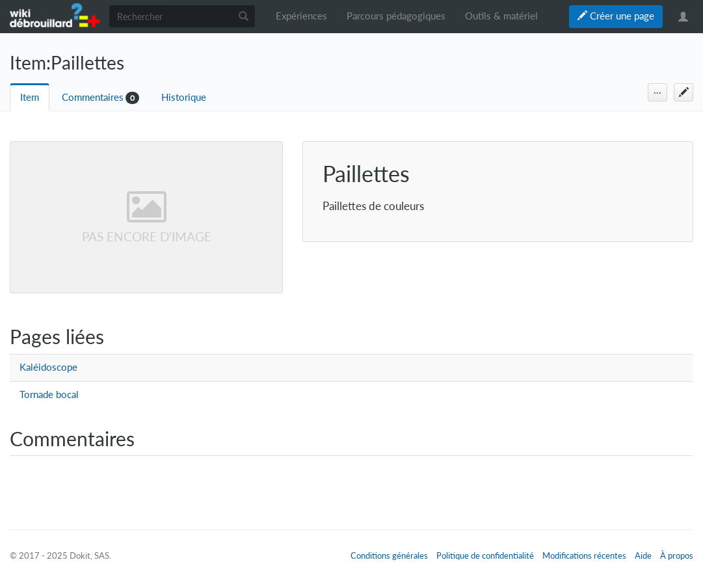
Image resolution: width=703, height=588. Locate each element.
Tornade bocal (49, 394)
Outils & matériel (501, 16)
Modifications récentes (584, 555)
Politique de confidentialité (485, 555)
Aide (643, 555)
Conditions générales (389, 555)
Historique (184, 97)
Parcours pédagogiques (396, 16)
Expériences (301, 16)
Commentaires (93, 97)
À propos (677, 555)
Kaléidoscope (48, 367)
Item (30, 97)
